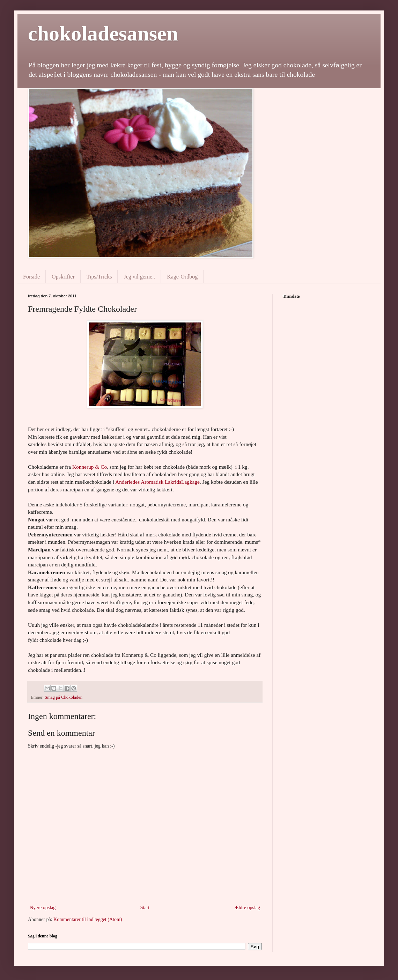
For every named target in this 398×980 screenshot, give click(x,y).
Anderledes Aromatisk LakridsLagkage (157, 482)
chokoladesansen (103, 34)
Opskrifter (63, 277)
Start (145, 908)
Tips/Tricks (99, 277)
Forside (31, 277)
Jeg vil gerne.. (139, 277)
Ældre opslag (247, 908)
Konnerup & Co (90, 467)
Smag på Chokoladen (64, 697)
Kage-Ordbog (182, 277)
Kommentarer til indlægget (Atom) (88, 919)
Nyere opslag (43, 908)
